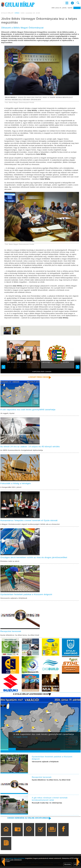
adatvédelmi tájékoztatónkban (15, 858)
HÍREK (17, 13)
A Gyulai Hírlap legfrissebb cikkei (30, 695)
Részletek (67, 864)
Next (78, 744)
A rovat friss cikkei (38, 377)
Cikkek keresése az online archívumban (27, 819)
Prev (11, 744)
